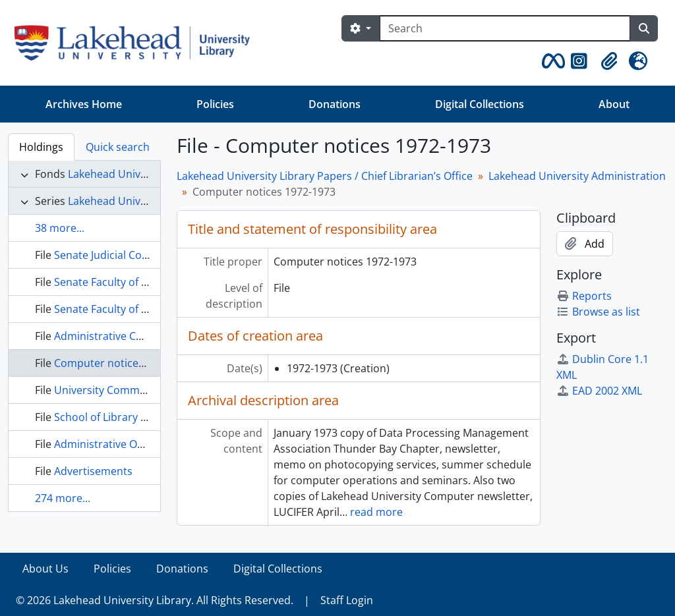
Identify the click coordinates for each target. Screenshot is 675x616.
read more (376, 512)
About (614, 104)
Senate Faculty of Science (116, 282)
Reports (584, 296)
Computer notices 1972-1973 (126, 363)
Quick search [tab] (118, 147)
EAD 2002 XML (599, 391)
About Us (45, 569)
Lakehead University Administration (577, 176)
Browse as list (598, 312)
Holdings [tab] (41, 147)
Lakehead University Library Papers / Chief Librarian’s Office (325, 176)
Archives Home (84, 104)
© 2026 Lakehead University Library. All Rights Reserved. (155, 600)
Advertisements (93, 471)
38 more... (60, 228)
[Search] (505, 28)
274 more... (63, 498)
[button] (551, 61)
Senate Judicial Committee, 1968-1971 (147, 255)
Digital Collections (480, 104)
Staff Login (347, 600)
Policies (215, 104)
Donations (335, 104)
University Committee (108, 390)
